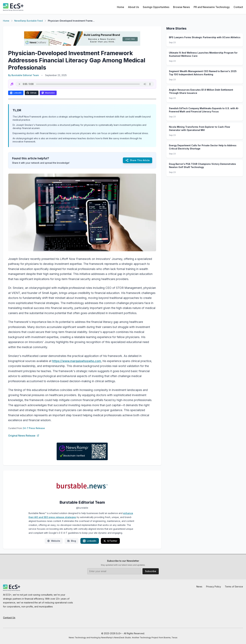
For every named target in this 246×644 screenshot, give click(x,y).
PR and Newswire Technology (212, 7)
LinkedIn (16, 93)
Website (54, 541)
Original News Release (24, 436)
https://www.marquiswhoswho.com (77, 361)
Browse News (181, 7)
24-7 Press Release (34, 428)
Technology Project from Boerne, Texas (159, 638)
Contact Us (9, 618)
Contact (238, 7)
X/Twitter (110, 541)
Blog (72, 541)
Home (121, 7)
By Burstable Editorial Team (23, 75)
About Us (133, 7)
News (199, 587)
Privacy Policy (214, 587)
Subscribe (151, 571)
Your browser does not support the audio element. (85, 84)
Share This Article (138, 160)
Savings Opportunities (156, 7)
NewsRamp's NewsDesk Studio (116, 638)
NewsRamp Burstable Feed (29, 21)
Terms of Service (234, 587)
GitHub (32, 93)
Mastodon (48, 93)
